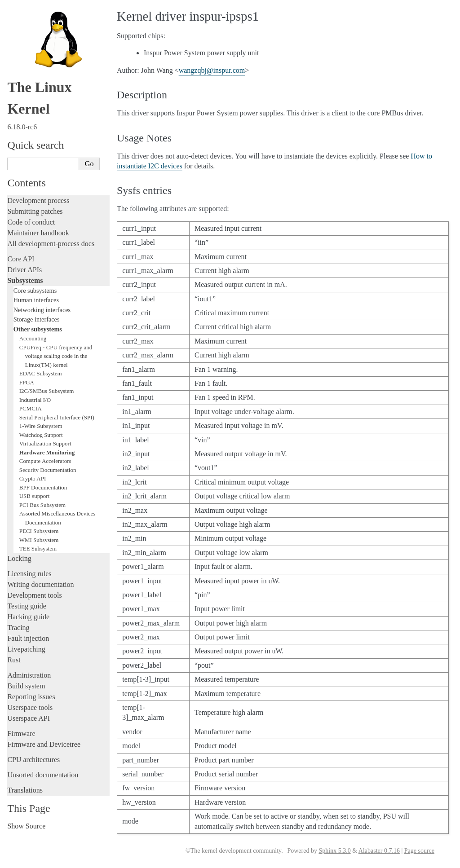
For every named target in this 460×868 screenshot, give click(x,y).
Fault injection (28, 638)
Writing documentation (40, 584)
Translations (25, 790)
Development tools (34, 595)
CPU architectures (33, 760)
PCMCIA (31, 408)
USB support (35, 496)
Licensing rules (29, 574)
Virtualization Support (45, 443)
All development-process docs (51, 244)
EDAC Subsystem (41, 373)
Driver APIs (24, 270)
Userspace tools (30, 707)
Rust (14, 660)
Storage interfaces (37, 319)
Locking (19, 558)
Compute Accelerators (45, 461)
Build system (26, 686)
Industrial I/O (35, 400)
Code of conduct (31, 222)
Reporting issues (31, 697)
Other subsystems (38, 329)
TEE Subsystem (38, 549)
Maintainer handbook (38, 233)
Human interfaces (36, 300)
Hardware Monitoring (47, 452)
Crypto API (33, 478)
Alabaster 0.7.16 (379, 851)
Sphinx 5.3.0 (334, 851)
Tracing (18, 628)
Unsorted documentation (43, 775)
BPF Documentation (43, 487)
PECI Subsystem (39, 531)
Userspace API (29, 718)
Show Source (26, 826)
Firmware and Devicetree (44, 744)
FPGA (27, 382)
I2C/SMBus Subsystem (47, 391)
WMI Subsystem (39, 540)
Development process (38, 200)
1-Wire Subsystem (41, 426)
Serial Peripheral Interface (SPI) (57, 417)
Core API (21, 259)
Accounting (33, 338)
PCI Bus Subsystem (42, 505)
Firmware (21, 734)
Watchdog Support (41, 435)
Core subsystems (35, 291)
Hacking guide (28, 617)
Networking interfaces (42, 310)
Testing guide (27, 606)
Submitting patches (35, 211)
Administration (29, 675)
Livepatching (26, 649)
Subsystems (25, 280)
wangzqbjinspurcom (212, 70)
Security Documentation (48, 470)
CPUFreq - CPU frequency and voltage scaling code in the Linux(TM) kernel (56, 356)
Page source (419, 851)
